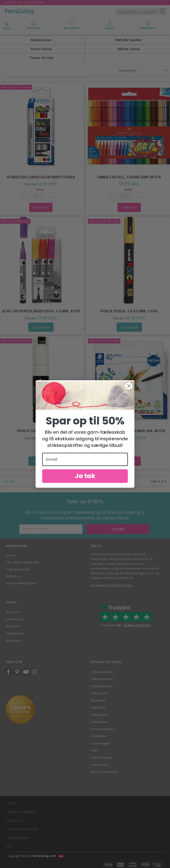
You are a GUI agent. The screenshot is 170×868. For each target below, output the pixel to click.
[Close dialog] (129, 390)
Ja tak (85, 480)
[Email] (85, 463)
